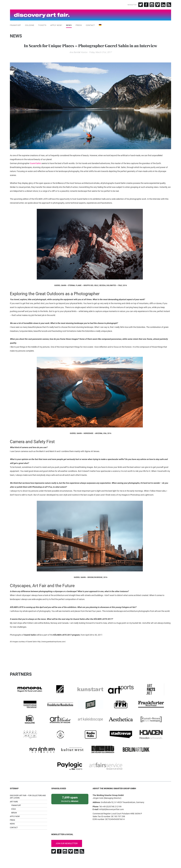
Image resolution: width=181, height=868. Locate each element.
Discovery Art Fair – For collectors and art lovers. (28, 792)
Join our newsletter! (67, 838)
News (69, 24)
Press (79, 24)
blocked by (70, 794)
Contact (90, 24)
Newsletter (132, 5)
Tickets (42, 24)
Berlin (14, 808)
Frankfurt (15, 24)
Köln (14, 804)
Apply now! (56, 24)
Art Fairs (14, 797)
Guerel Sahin (35, 178)
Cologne (30, 24)
